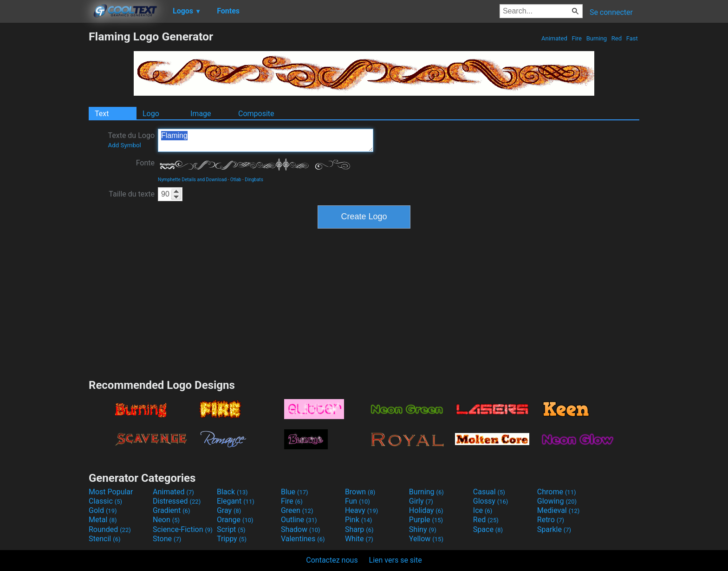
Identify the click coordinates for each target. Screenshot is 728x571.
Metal (103, 520)
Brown (360, 492)
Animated (554, 38)
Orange (235, 520)
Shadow (301, 529)
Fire (577, 38)
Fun (357, 501)
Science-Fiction (183, 529)
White (359, 539)
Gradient (171, 510)
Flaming (266, 140)
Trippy (232, 539)
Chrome (557, 492)
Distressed (177, 501)
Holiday (426, 510)
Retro (551, 520)
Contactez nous (332, 560)
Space (488, 529)
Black (232, 492)
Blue (295, 492)
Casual (489, 492)
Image (201, 114)
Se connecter (611, 12)
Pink (359, 520)
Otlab (236, 180)
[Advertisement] (44, 169)
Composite (256, 114)
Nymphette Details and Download (192, 180)
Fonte (145, 163)
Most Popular (111, 492)
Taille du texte (132, 194)
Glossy (491, 501)
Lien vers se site (396, 560)
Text (102, 114)
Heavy (361, 510)
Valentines (303, 539)
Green (297, 510)
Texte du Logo (131, 140)
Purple (426, 520)
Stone (167, 539)
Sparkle (554, 529)
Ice (483, 510)
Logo (151, 114)
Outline (299, 520)
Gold (103, 510)
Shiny (423, 529)
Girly (421, 501)
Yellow (426, 539)
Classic (105, 501)
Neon (166, 520)
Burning (596, 38)
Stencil (104, 539)
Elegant (236, 501)
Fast (632, 38)
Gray (229, 510)
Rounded (110, 529)
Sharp (359, 529)
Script (231, 529)
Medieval (559, 510)
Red (617, 38)
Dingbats (254, 180)
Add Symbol (124, 145)
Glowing (557, 501)
